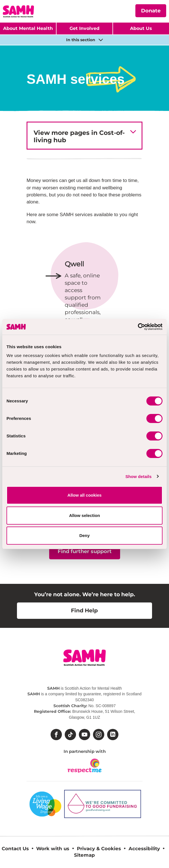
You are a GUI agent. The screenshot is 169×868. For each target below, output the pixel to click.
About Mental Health (28, 28)
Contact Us (15, 849)
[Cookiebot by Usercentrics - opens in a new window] (138, 327)
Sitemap (84, 855)
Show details (139, 476)
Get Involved (84, 28)
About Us (141, 28)
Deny (85, 535)
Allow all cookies (85, 495)
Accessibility (144, 849)
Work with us (53, 849)
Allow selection (84, 515)
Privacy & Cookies (99, 849)
